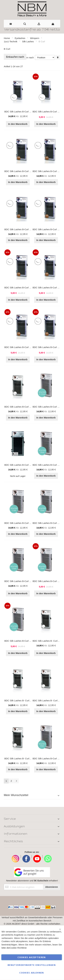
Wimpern (35, 38)
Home (7, 38)
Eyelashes (20, 38)
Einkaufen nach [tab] (15, 57)
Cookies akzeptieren (32, 957)
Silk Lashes (28, 41)
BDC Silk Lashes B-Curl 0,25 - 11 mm (24, 347)
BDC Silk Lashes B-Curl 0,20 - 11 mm (24, 523)
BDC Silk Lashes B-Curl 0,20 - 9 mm (23, 465)
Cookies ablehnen (32, 973)
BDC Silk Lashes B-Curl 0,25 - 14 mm (24, 641)
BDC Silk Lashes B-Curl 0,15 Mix (21, 112)
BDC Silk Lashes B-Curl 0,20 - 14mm (23, 407)
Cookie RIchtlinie (18, 948)
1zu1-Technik (11, 41)
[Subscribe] (52, 887)
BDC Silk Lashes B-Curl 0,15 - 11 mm (24, 229)
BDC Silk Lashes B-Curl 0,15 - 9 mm (23, 171)
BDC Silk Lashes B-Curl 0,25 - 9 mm (23, 288)
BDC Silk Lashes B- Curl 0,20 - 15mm (24, 758)
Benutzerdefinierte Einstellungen (32, 965)
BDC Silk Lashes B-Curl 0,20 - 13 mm (24, 581)
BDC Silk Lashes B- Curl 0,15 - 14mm (24, 700)
